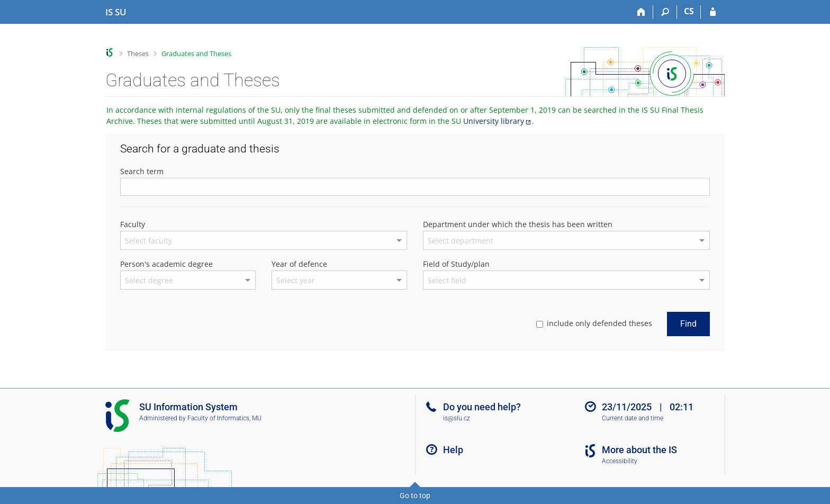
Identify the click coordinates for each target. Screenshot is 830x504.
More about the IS (639, 450)
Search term (142, 171)
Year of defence (299, 264)
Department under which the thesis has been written (518, 224)
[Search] (665, 12)
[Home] (641, 12)
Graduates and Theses (196, 53)
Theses (138, 53)
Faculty (133, 224)
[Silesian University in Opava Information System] (116, 12)
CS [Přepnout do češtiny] (689, 11)
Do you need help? (482, 407)
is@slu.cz (457, 418)
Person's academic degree (166, 264)
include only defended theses (594, 323)
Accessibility (620, 461)
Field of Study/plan (456, 264)
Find (688, 324)
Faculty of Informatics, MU (224, 418)
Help (453, 450)
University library (494, 121)
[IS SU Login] (713, 12)
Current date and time (633, 418)
